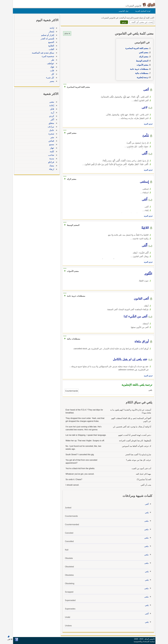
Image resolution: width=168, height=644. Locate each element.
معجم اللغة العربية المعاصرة (136, 48)
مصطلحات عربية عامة (139, 69)
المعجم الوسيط (142, 61)
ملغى (146, 521)
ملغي (146, 529)
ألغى (146, 504)
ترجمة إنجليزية (142, 77)
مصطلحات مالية (141, 73)
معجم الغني (143, 52)
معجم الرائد (143, 57)
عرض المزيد (148, 124)
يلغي (146, 513)
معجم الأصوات (142, 65)
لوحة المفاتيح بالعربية (142, 11)
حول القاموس (123, 11)
